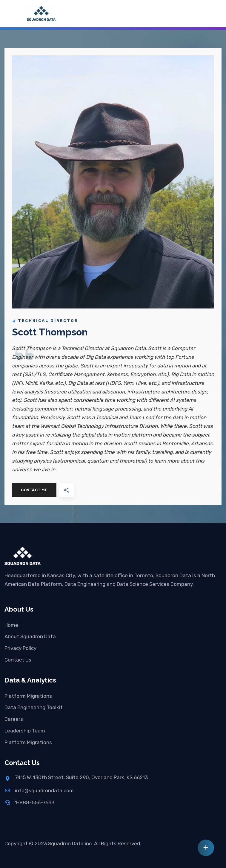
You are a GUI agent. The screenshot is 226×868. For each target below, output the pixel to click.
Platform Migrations (28, 696)
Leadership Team (25, 731)
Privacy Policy (20, 648)
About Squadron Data (30, 636)
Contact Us (18, 660)
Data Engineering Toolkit (34, 707)
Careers (14, 719)
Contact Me (34, 490)
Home (11, 625)
